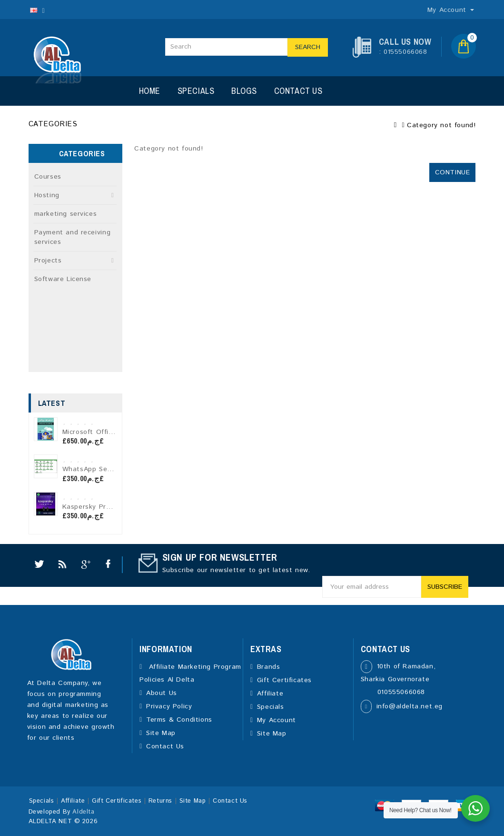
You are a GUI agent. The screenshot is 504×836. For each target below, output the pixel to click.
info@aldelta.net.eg (410, 706)
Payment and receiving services (73, 237)
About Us (162, 693)
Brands (269, 667)
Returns (160, 801)
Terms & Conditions (179, 720)
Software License (63, 279)
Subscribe (445, 587)
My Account (277, 720)
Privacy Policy (169, 706)
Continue (453, 172)
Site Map (161, 733)
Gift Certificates (284, 680)
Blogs (244, 91)
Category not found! (441, 125)
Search (308, 47)
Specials (196, 91)
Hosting (47, 195)
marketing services (66, 214)
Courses (48, 177)
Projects (48, 261)
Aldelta (83, 812)
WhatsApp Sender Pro (99, 469)
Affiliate (270, 694)
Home (150, 91)
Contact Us (298, 91)
